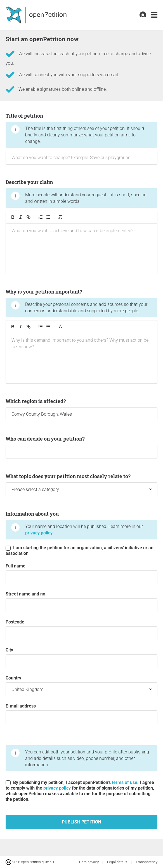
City (81, 658)
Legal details (118, 862)
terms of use (125, 782)
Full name (81, 574)
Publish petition (81, 822)
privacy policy (39, 533)
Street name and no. (81, 602)
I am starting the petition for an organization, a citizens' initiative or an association (80, 551)
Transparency (147, 862)
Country (81, 686)
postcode (81, 630)
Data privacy (89, 862)
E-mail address (81, 714)
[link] (154, 15)
